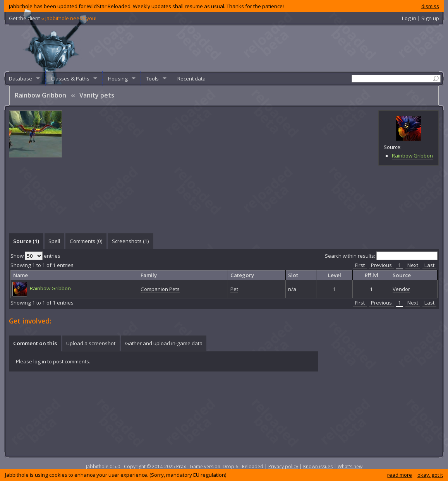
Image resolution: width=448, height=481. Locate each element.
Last (429, 265)
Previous (381, 265)
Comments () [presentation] (86, 241)
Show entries (35, 256)
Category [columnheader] (242, 275)
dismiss (430, 6)
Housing (118, 79)
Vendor (401, 289)
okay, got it (430, 475)
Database (21, 79)
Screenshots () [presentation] (130, 241)
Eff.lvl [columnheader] (372, 275)
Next (413, 265)
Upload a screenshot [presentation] (91, 343)
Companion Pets (160, 289)
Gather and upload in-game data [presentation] (164, 343)
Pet (234, 289)
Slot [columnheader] (293, 275)
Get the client (53, 18)
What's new (350, 466)
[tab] (26, 241)
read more (400, 475)
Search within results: (381, 256)
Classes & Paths (70, 79)
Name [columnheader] (21, 275)
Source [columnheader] (402, 275)
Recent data (191, 79)
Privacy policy (283, 466)
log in (40, 361)
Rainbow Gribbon (412, 156)
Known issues (318, 466)
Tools (152, 79)
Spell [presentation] (54, 241)
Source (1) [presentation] (26, 241)
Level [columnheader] (335, 275)
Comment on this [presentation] (35, 343)
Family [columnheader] (149, 275)
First (360, 265)
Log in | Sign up (421, 18)
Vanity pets (97, 95)
